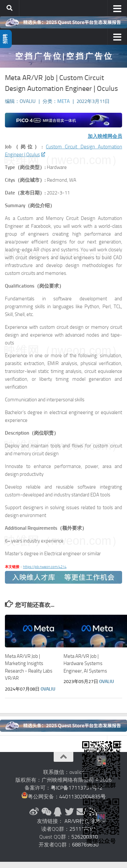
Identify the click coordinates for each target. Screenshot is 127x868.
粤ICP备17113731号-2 (77, 788)
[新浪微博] (34, 812)
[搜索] (9, 8)
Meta (63, 101)
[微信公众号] (46, 812)
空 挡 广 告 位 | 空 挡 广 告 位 (63, 56)
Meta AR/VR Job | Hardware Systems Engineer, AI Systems (85, 664)
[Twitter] (69, 812)
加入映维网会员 (105, 136)
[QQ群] (58, 812)
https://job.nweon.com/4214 (45, 567)
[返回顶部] (63, 757)
